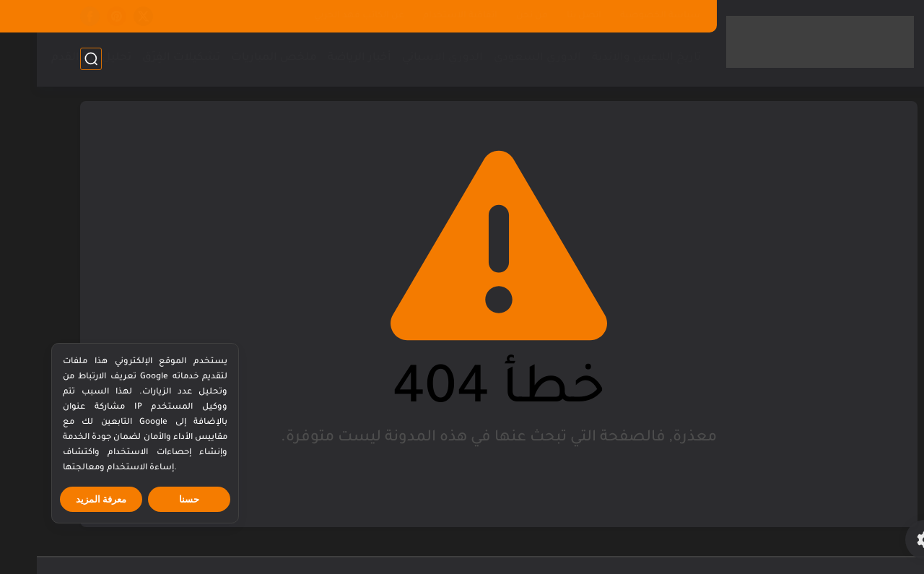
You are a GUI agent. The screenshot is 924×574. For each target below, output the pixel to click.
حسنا (152, 499)
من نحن (495, 16)
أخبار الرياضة (323, 58)
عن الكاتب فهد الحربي (322, 16)
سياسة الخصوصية (623, 16)
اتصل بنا (547, 16)
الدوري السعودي (501, 58)
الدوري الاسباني (406, 58)
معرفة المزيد (65, 499)
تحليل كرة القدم (55, 58)
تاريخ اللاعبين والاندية (610, 58)
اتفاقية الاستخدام (423, 16)
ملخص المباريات (237, 58)
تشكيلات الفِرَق (144, 58)
